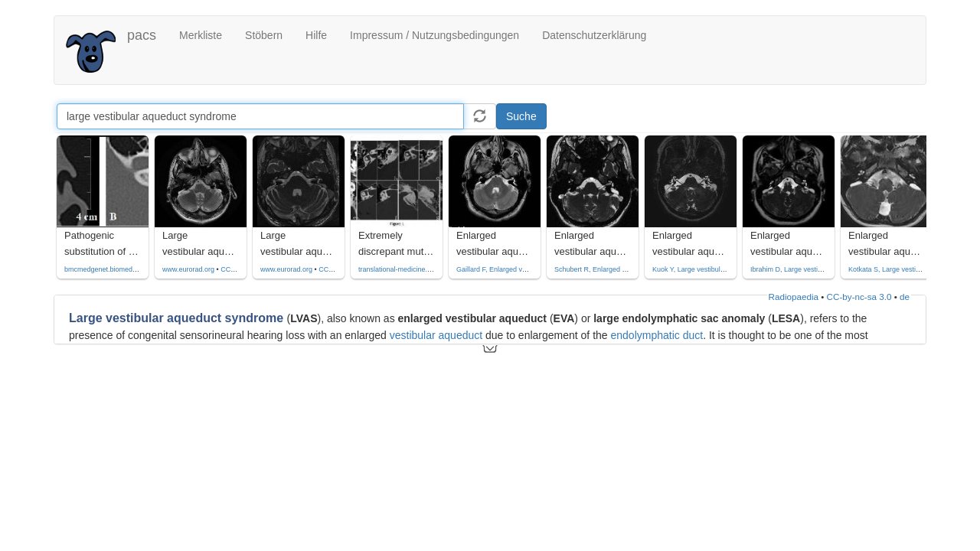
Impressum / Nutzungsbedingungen (434, 35)
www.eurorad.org (188, 269)
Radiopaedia (794, 297)
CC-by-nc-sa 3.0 (859, 297)
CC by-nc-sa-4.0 (246, 269)
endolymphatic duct (657, 335)
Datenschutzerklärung (594, 35)
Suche (521, 116)
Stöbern (264, 35)
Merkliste (201, 35)
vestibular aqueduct (436, 335)
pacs (142, 35)
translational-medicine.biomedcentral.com (422, 269)
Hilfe (316, 35)
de (905, 297)
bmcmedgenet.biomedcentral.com (116, 269)
